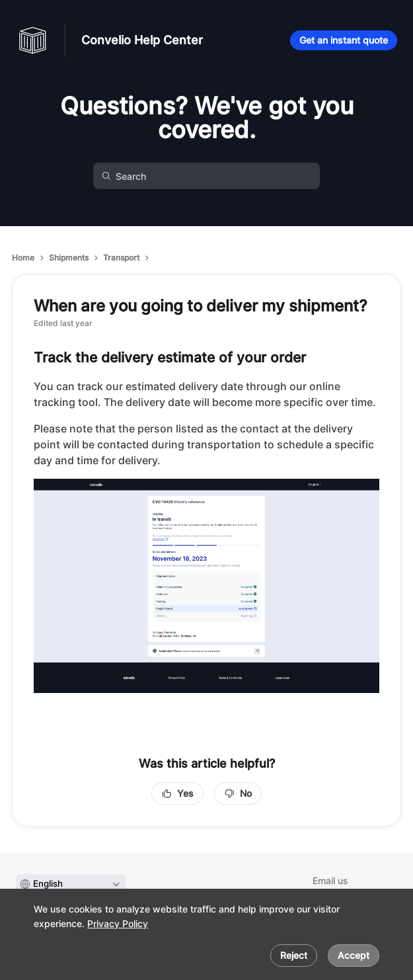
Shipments (69, 258)
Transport (121, 258)
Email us (330, 880)
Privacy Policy (118, 923)
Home (23, 258)
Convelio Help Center (142, 40)
